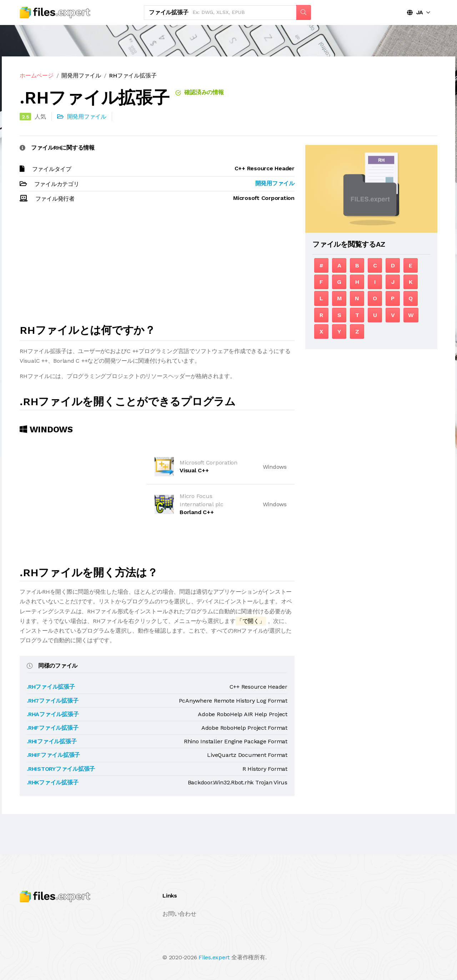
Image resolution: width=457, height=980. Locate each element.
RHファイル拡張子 (133, 76)
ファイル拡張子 (169, 12)
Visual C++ (194, 470)
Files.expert (214, 957)
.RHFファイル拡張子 (52, 728)
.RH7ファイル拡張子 (52, 701)
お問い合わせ (179, 914)
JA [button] (415, 12)
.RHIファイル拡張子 (52, 741)
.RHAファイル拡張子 (53, 714)
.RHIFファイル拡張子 (53, 755)
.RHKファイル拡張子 (52, 782)
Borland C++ (197, 512)
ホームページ (37, 76)
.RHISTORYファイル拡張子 (61, 769)
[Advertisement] (157, 267)
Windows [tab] (46, 429)
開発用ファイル (81, 76)
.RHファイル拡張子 (51, 687)
